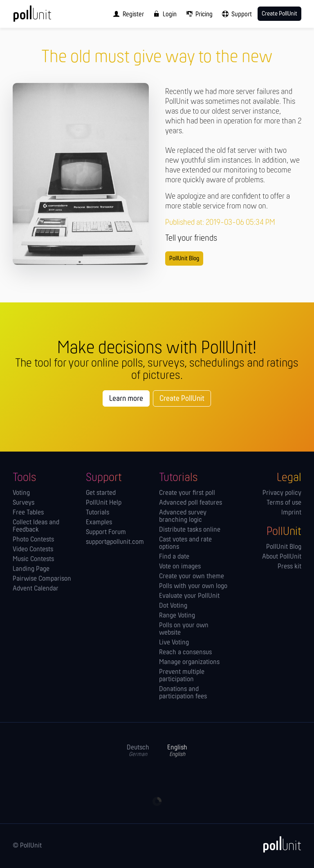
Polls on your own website (184, 629)
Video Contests (33, 550)
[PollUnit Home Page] (43, 16)
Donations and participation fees (183, 693)
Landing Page (31, 569)
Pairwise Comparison (42, 579)
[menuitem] (127, 14)
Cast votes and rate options (185, 544)
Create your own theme (192, 577)
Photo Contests (33, 540)
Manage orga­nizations (189, 662)
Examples (99, 523)
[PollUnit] (278, 844)
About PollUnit (282, 557)
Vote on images (180, 567)
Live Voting (174, 643)
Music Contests (33, 559)
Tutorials (98, 513)
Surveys (24, 503)
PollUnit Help (104, 503)
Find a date (174, 557)
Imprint (291, 513)
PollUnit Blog (184, 259)
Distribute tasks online (190, 530)
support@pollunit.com (115, 542)
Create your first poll (187, 493)
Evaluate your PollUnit (189, 596)
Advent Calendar (36, 589)
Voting (21, 493)
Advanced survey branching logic (183, 517)
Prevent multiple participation (182, 676)
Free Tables (28, 513)
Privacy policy (282, 493)
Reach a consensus (185, 653)
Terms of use (284, 503)
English (177, 751)
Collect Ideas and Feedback (36, 526)
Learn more (126, 399)
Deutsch (138, 751)
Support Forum (106, 532)
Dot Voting (173, 606)
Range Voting (177, 616)
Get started (101, 493)
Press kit (289, 567)
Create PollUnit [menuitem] (279, 14)
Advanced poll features (191, 503)
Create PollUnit (182, 399)
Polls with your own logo (193, 586)
